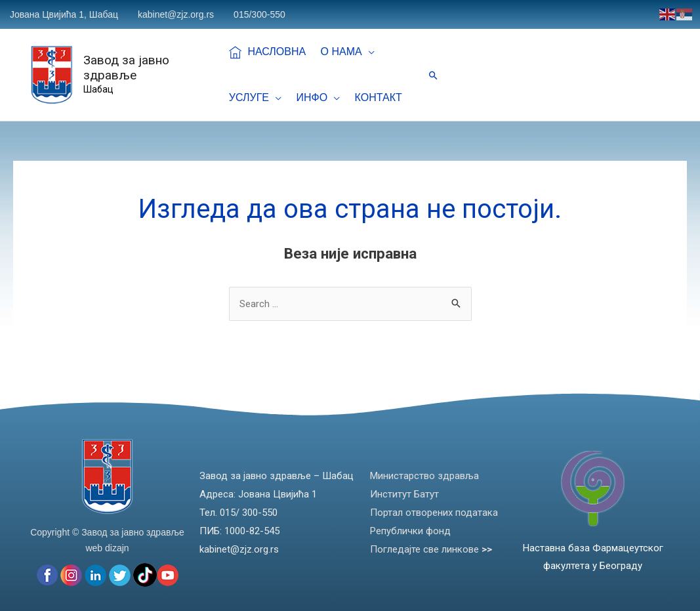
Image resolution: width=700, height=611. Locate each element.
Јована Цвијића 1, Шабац (64, 14)
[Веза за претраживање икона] (433, 75)
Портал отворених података (434, 513)
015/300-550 (259, 14)
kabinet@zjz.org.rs (176, 14)
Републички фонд (410, 531)
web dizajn (107, 548)
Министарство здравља (424, 476)
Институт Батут (404, 494)
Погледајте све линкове (431, 549)
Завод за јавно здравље (128, 68)
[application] (360, 52)
